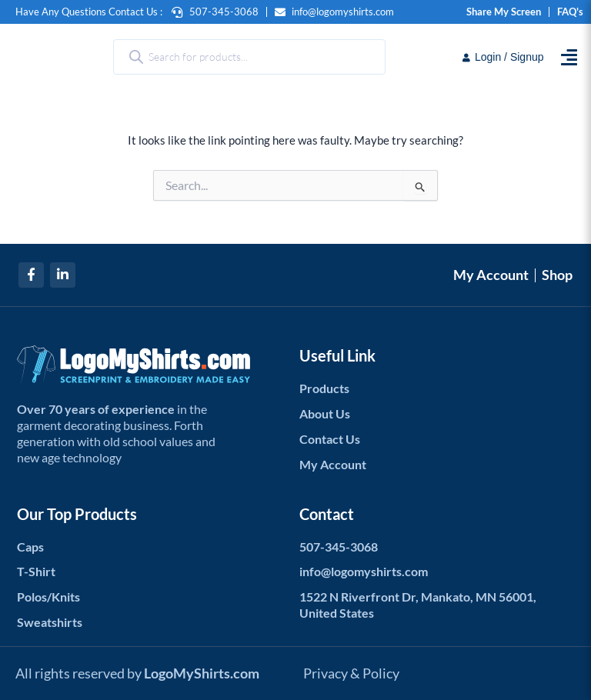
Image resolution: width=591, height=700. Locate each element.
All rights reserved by (137, 672)
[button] (569, 57)
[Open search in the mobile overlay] (249, 57)
